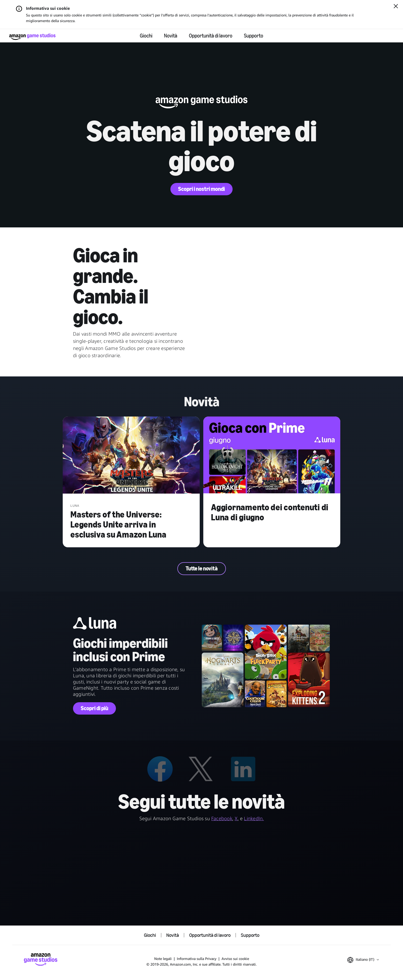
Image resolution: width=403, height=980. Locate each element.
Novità (171, 36)
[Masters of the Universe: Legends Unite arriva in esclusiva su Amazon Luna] (131, 456)
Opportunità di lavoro (211, 36)
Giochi (146, 36)
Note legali (163, 959)
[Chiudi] (396, 7)
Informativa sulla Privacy (197, 959)
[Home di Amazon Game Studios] (32, 37)
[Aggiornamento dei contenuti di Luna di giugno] (272, 456)
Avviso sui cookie (235, 959)
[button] (363, 960)
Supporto (254, 36)
